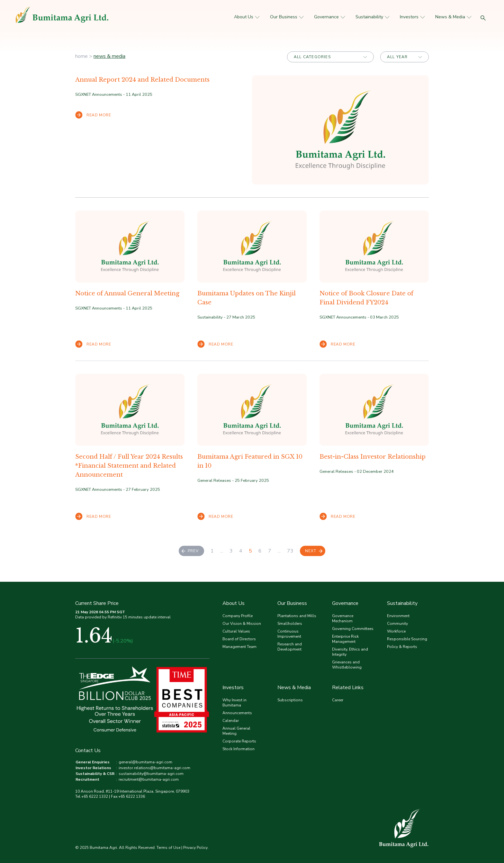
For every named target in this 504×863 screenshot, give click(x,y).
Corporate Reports (239, 741)
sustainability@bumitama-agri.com (151, 774)
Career (338, 700)
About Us (247, 17)
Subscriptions (290, 700)
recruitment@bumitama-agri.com (149, 779)
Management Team (239, 647)
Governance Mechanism (343, 618)
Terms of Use (168, 848)
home (81, 56)
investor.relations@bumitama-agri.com (154, 768)
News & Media (453, 17)
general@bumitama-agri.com (145, 762)
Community (397, 624)
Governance (330, 17)
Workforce (396, 631)
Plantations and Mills (297, 616)
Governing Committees (353, 629)
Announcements (237, 713)
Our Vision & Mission (242, 624)
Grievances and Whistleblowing (347, 665)
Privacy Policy (195, 848)
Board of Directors (239, 639)
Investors (412, 17)
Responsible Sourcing (407, 639)
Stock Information (239, 749)
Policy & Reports (402, 647)
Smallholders (290, 624)
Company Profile (238, 616)
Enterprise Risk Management (345, 639)
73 (290, 551)
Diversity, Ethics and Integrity (350, 652)
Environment (398, 616)
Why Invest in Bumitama (234, 703)
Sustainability (373, 17)
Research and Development (290, 647)
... (222, 551)
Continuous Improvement (289, 634)
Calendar (231, 721)
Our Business (287, 17)
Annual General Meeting (236, 731)
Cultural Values (236, 631)
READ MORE (93, 115)
